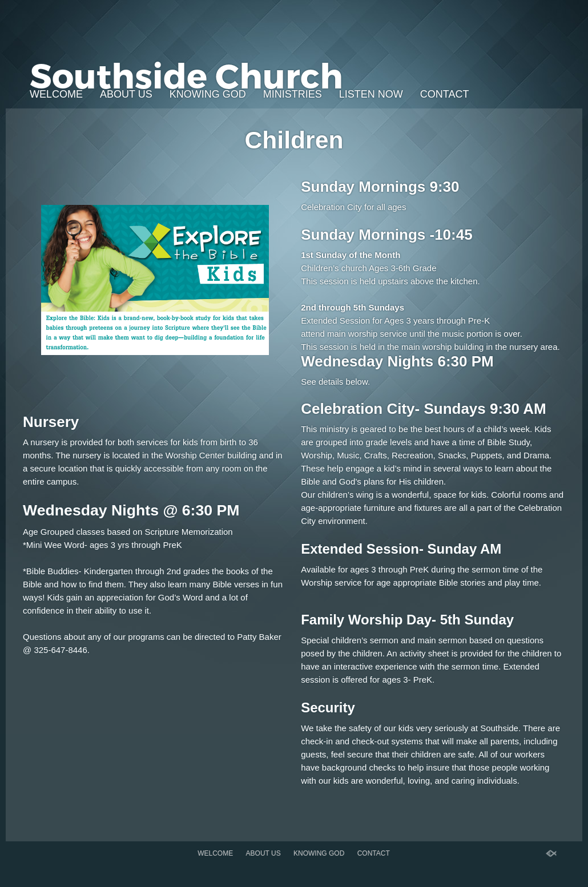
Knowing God (208, 94)
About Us (126, 94)
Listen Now (371, 94)
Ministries (293, 94)
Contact (445, 94)
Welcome (56, 94)
